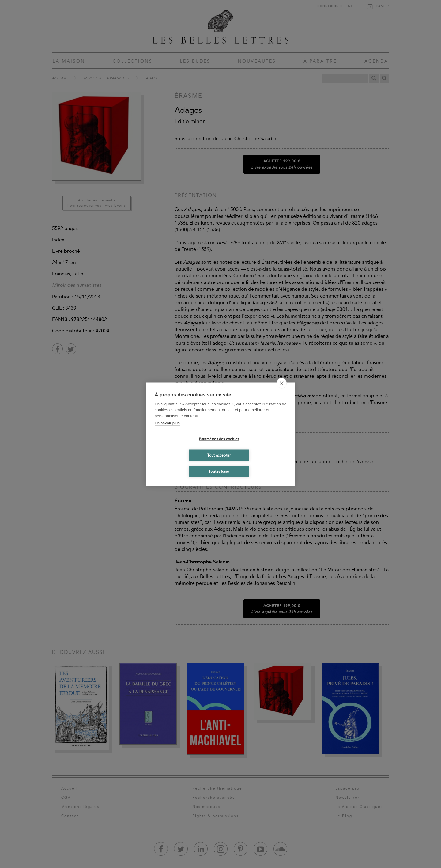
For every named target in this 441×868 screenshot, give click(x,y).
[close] (282, 383)
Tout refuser (219, 472)
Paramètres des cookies (219, 439)
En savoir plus (167, 423)
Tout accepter (219, 455)
